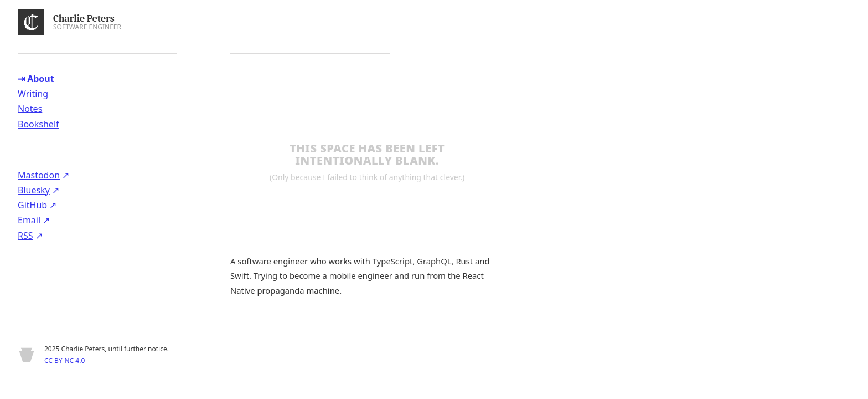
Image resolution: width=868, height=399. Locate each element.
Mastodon (39, 175)
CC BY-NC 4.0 (64, 360)
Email (29, 220)
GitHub (32, 205)
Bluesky (34, 190)
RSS (25, 236)
